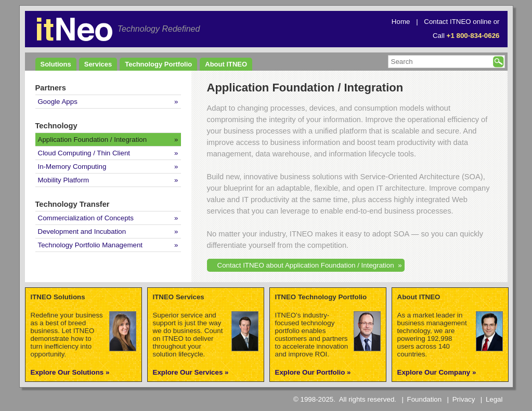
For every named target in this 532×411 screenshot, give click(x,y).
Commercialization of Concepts (86, 218)
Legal (494, 399)
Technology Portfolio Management (90, 245)
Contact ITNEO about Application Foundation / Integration (306, 265)
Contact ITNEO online (458, 22)
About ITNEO (226, 64)
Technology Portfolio (158, 64)
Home (401, 22)
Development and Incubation (82, 231)
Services (98, 64)
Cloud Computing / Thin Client (84, 153)
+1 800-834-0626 (473, 36)
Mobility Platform (64, 180)
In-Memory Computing (72, 167)
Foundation (425, 399)
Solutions (56, 64)
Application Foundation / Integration (93, 140)
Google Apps (58, 102)
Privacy (464, 399)
